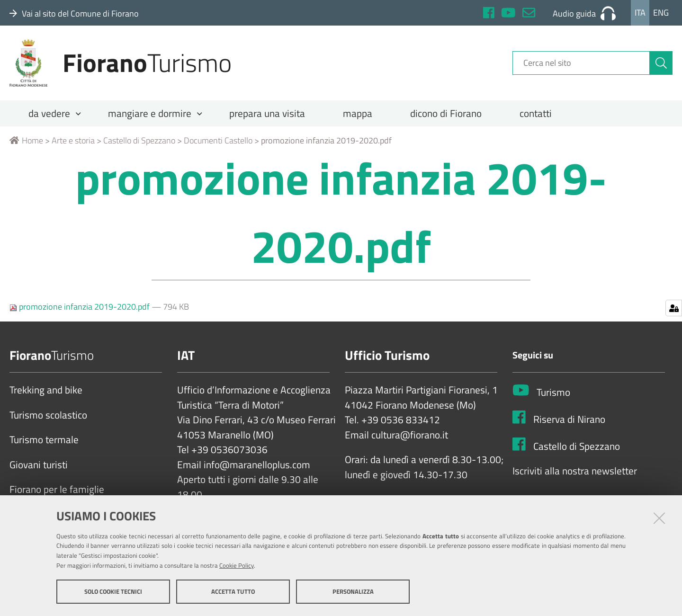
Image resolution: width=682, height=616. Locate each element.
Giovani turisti (39, 465)
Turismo (553, 393)
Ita (640, 13)
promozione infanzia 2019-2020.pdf (81, 307)
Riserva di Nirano (569, 420)
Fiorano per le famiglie (57, 490)
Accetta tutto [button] (233, 591)
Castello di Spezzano (139, 140)
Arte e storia (73, 140)
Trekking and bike (46, 390)
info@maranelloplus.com (257, 465)
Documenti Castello (218, 140)
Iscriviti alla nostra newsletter (575, 471)
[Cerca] (661, 63)
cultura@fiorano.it (410, 435)
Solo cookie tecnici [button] (113, 591)
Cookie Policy (237, 565)
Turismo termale (44, 440)
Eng (661, 13)
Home (26, 140)
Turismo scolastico (48, 415)
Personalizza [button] (353, 591)
